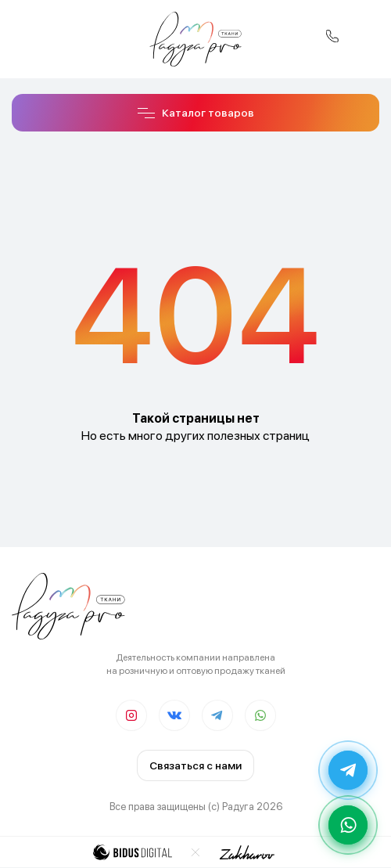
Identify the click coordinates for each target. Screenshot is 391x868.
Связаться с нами (195, 765)
